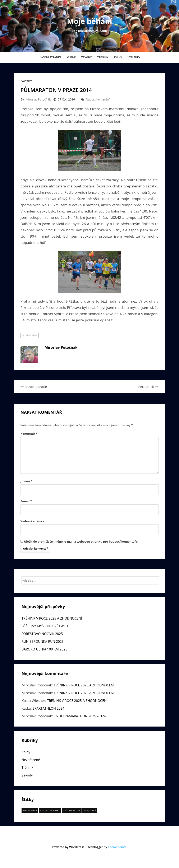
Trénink (103, 57)
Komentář (29, 434)
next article (148, 387)
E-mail (26, 501)
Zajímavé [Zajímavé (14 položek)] (91, 811)
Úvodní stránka (50, 57)
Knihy (118, 57)
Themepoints (117, 847)
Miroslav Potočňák (38, 99)
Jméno (26, 481)
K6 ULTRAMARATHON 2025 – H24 (80, 716)
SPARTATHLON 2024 (49, 708)
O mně (71, 57)
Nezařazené (31, 760)
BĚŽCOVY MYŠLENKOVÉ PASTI (45, 626)
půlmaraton (30, 335)
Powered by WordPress (68, 847)
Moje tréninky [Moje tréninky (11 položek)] (51, 811)
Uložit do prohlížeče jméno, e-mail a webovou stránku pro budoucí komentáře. (81, 542)
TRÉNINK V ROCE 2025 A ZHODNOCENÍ (52, 618)
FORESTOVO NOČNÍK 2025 (42, 634)
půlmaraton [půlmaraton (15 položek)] (72, 811)
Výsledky (134, 57)
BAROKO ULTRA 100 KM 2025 (44, 649)
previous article (34, 387)
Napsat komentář (98, 99)
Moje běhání (89, 21)
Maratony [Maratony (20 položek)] (31, 811)
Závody (86, 57)
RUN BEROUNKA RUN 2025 (43, 641)
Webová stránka (32, 521)
